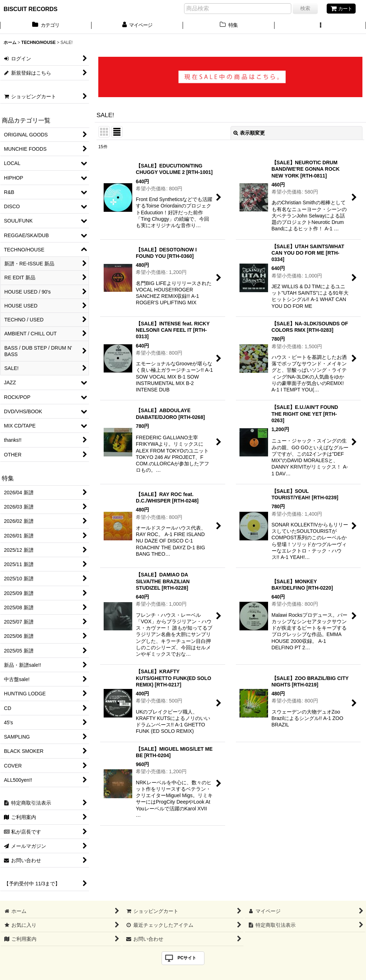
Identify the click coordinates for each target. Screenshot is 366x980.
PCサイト (187, 958)
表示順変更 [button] (249, 133)
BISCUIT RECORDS (31, 9)
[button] (320, 26)
